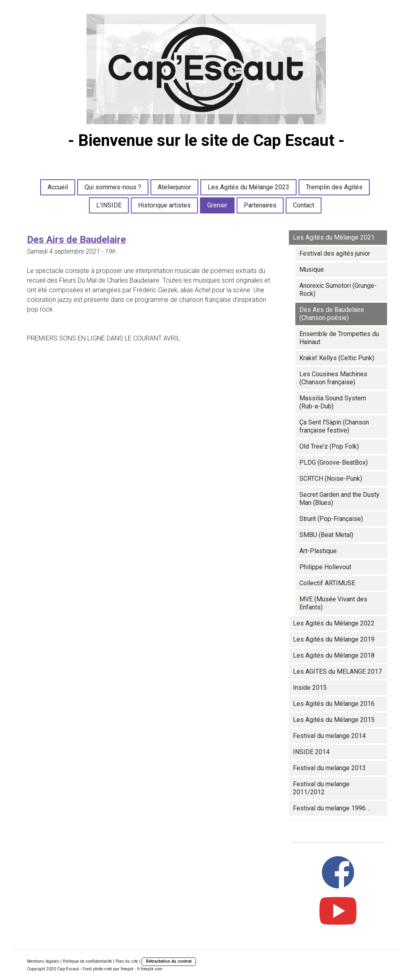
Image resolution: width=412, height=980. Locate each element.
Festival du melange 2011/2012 (321, 788)
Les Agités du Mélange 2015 (334, 720)
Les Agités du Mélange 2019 (334, 639)
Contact (304, 205)
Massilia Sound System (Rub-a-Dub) (333, 402)
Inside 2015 (310, 688)
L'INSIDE (109, 205)
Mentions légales (43, 961)
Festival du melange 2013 (329, 768)
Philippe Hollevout (325, 567)
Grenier (217, 205)
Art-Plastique (318, 551)
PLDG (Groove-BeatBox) (334, 462)
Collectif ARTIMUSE (327, 583)
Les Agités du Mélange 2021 (334, 237)
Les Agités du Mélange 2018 (334, 655)
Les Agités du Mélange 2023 (248, 187)
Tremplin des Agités (334, 187)
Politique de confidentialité (87, 961)
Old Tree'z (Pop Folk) (329, 446)
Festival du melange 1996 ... (332, 808)
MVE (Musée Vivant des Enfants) (333, 603)
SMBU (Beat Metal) (326, 535)
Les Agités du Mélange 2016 (334, 704)
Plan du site (127, 961)
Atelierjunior (174, 187)
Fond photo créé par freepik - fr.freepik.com (123, 969)
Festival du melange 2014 (329, 736)
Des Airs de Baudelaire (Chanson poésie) (332, 314)
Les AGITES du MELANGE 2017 (337, 671)
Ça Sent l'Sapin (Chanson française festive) (334, 426)
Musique (312, 270)
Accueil (58, 187)
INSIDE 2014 (311, 752)
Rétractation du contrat (169, 961)
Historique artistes (164, 205)
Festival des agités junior (335, 253)
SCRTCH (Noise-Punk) (331, 479)
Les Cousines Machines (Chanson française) (333, 378)
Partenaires (260, 205)
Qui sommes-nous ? (113, 187)
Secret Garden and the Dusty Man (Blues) (339, 499)
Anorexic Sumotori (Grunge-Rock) (338, 290)
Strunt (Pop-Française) (331, 519)
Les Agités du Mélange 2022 (334, 623)
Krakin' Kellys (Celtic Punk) (337, 358)
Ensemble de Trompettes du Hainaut (339, 338)
